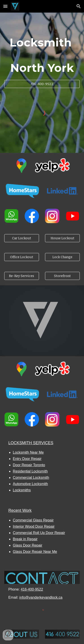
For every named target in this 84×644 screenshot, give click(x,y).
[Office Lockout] (22, 257)
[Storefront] (62, 276)
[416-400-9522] (42, 84)
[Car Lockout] (22, 238)
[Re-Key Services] (22, 276)
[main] (42, 55)
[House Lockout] (62, 238)
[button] (5, 6)
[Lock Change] (62, 257)
